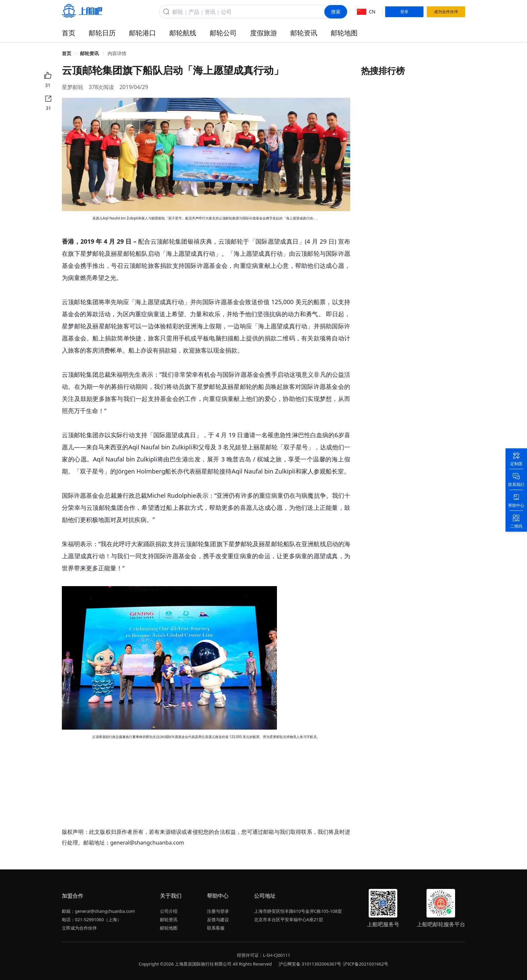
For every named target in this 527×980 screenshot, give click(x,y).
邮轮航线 (183, 33)
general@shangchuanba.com (105, 911)
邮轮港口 (143, 33)
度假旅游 (263, 33)
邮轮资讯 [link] (89, 53)
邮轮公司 (223, 33)
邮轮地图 (344, 33)
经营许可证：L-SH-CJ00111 (264, 955)
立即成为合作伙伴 (79, 928)
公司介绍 (169, 911)
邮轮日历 (102, 33)
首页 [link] (67, 53)
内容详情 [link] (117, 53)
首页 (69, 33)
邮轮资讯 (304, 33)
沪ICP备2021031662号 (366, 964)
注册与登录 (218, 911)
